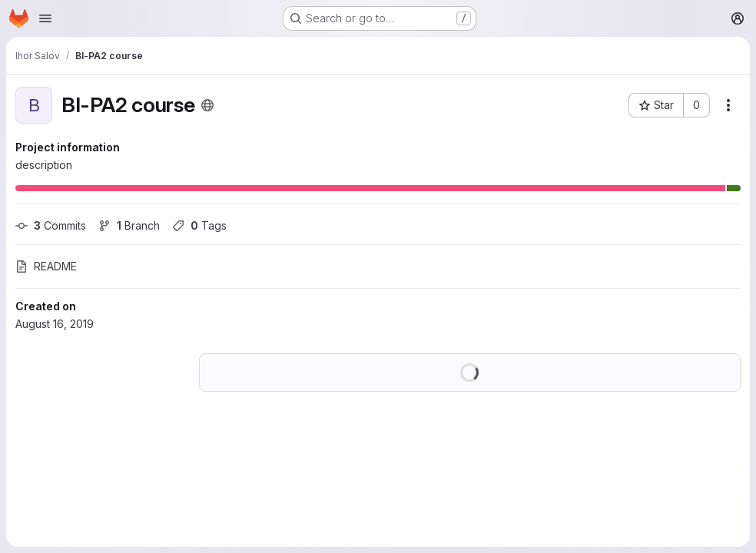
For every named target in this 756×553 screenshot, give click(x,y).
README (46, 266)
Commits (51, 225)
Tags (199, 225)
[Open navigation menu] (45, 18)
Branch (129, 225)
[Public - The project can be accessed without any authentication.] (207, 105)
